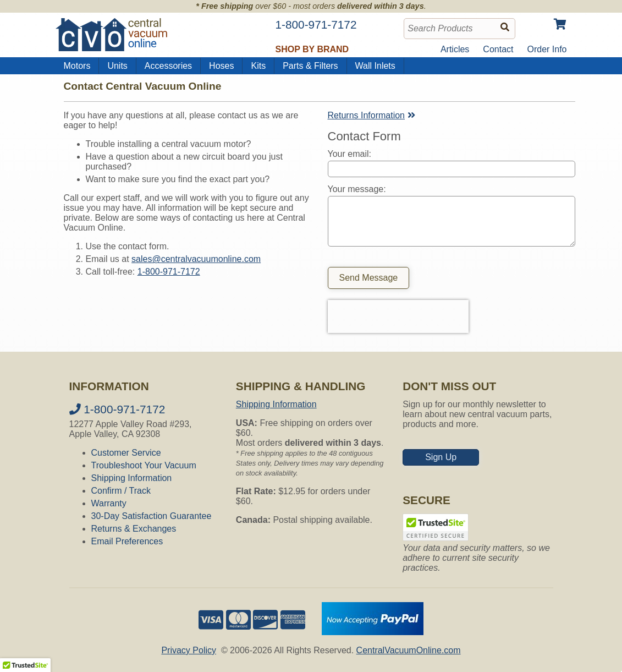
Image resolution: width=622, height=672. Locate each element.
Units (117, 66)
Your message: (357, 189)
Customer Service (126, 453)
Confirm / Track (121, 491)
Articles (455, 49)
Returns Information (373, 115)
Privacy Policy (189, 650)
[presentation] (398, 316)
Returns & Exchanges (134, 529)
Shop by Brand (312, 49)
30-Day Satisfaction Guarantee (152, 516)
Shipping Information (132, 478)
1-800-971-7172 (169, 272)
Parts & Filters (310, 66)
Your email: (349, 154)
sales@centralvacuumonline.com (196, 259)
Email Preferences (127, 541)
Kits (258, 66)
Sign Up (441, 457)
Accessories (168, 66)
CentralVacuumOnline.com (409, 650)
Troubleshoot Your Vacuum (144, 465)
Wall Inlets (375, 66)
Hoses (221, 66)
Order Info (547, 49)
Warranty (109, 503)
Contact (498, 49)
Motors (77, 66)
